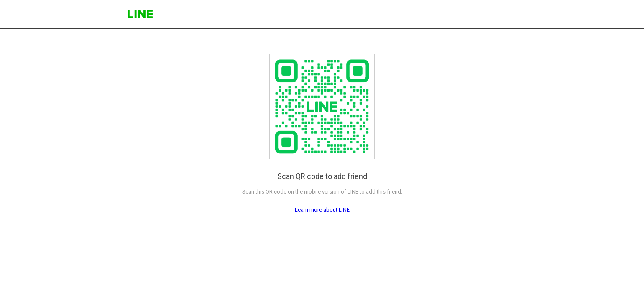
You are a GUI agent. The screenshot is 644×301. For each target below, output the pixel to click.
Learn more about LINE (322, 210)
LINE (140, 14)
